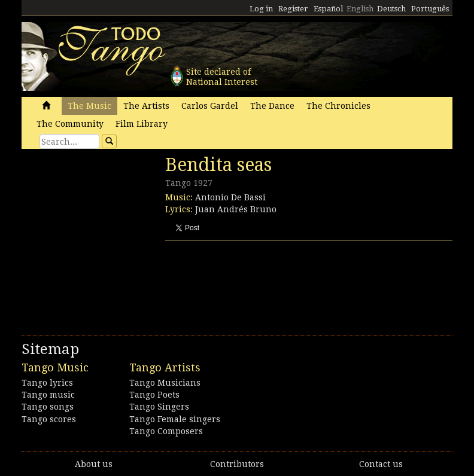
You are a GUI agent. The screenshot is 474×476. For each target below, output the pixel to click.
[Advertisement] (111, 236)
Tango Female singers (175, 419)
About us (94, 464)
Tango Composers (166, 431)
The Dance (272, 106)
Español (328, 9)
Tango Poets (154, 395)
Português (430, 9)
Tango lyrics (47, 383)
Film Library (142, 124)
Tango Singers (159, 407)
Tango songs (48, 407)
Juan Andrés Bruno (236, 209)
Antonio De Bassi (230, 197)
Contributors (237, 464)
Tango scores (49, 419)
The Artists (146, 106)
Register (293, 9)
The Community (70, 124)
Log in (261, 9)
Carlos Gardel (210, 106)
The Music (89, 106)
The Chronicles (338, 106)
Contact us (381, 464)
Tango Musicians (165, 383)
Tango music (48, 395)
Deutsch (391, 9)
